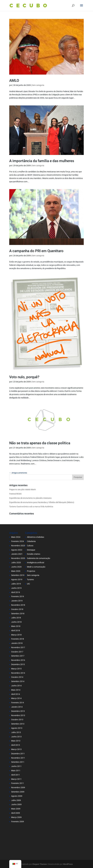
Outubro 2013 (17, 720)
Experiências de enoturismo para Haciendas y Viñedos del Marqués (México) (42, 502)
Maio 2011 (16, 771)
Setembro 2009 (18, 792)
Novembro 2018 (18, 605)
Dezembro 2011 (18, 754)
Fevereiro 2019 (18, 596)
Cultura (30, 546)
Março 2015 (16, 669)
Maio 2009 (16, 809)
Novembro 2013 (18, 715)
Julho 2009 (16, 800)
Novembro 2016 (18, 660)
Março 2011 (16, 779)
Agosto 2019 (17, 579)
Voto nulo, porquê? (24, 377)
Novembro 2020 (18, 558)
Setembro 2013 (18, 724)
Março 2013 (16, 749)
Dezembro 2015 (18, 664)
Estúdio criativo (34, 554)
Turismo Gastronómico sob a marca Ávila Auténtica (31, 507)
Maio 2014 (16, 690)
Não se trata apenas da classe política (40, 443)
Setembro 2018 (18, 614)
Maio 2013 (16, 741)
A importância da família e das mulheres (42, 161)
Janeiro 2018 (17, 643)
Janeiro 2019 (17, 601)
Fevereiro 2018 (18, 639)
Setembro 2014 (18, 681)
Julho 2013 (16, 732)
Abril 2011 (16, 775)
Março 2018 (16, 635)
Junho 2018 (16, 622)
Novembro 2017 (18, 647)
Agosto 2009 (17, 796)
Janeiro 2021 (17, 554)
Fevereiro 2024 (18, 541)
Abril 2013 (16, 745)
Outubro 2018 (17, 609)
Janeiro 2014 (17, 707)
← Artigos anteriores (18, 473)
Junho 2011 (16, 766)
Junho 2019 (16, 588)
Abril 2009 (16, 813)
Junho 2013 (16, 737)
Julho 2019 (16, 584)
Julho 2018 (16, 618)
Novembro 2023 (18, 546)
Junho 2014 (16, 686)
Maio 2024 (16, 537)
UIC (28, 584)
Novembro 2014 (18, 673)
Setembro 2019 (18, 575)
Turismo (30, 579)
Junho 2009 (16, 804)
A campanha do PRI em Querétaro (36, 251)
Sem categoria (38, 85)
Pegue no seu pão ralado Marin (23, 489)
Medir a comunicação (36, 567)
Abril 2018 (16, 630)
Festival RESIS (15, 494)
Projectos (31, 571)
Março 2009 (16, 817)
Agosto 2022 (17, 550)
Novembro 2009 (18, 787)
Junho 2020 (16, 567)
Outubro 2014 (17, 677)
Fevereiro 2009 (18, 822)
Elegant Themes (40, 864)
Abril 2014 (16, 694)
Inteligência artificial (36, 563)
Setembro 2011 (18, 762)
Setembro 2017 (18, 656)
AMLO (14, 81)
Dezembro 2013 (18, 711)
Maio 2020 (16, 571)
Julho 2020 (16, 563)
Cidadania (31, 541)
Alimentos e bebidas (36, 537)
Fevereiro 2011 (18, 783)
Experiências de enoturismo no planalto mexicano (30, 498)
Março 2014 (16, 698)
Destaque (31, 550)
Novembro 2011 (18, 758)
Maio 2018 (16, 626)
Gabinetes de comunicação (39, 558)
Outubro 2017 (17, 652)
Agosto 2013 (17, 728)
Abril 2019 (16, 592)
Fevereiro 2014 (18, 703)
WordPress (68, 864)
